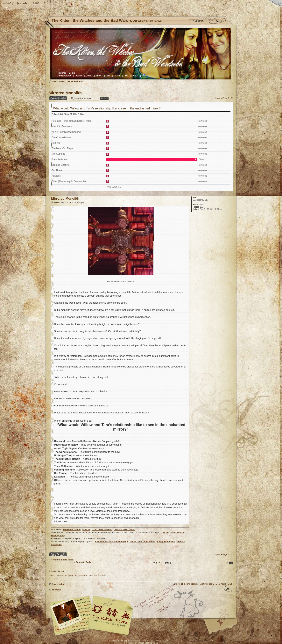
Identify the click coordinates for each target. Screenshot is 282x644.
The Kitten (71, 81)
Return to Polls (83, 562)
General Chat (64, 76)
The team (57, 590)
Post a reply (59, 98)
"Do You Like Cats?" (125, 529)
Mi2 (108, 76)
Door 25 (86, 529)
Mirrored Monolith (65, 93)
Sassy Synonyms (166, 542)
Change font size (22, 3)
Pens (99, 76)
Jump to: (156, 563)
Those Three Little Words (142, 542)
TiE (127, 76)
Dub (58, 203)
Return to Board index (62, 560)
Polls (81, 81)
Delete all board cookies (186, 584)
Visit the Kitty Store (222, 624)
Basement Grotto (72, 529)
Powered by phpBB (121, 641)
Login (72, 73)
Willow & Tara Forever (111, 614)
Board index (141, 54)
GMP (117, 76)
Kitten (79, 76)
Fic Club (165, 533)
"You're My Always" (102, 529)
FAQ (36, 3)
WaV (89, 76)
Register (62, 73)
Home (9, 3)
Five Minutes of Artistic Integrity (111, 542)
